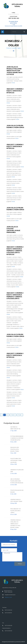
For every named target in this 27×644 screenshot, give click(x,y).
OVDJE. (13, 83)
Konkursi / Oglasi (16, 48)
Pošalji (20, 564)
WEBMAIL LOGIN (8, 597)
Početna (9, 48)
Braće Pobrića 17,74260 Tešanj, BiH (8, 591)
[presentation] (7, 567)
